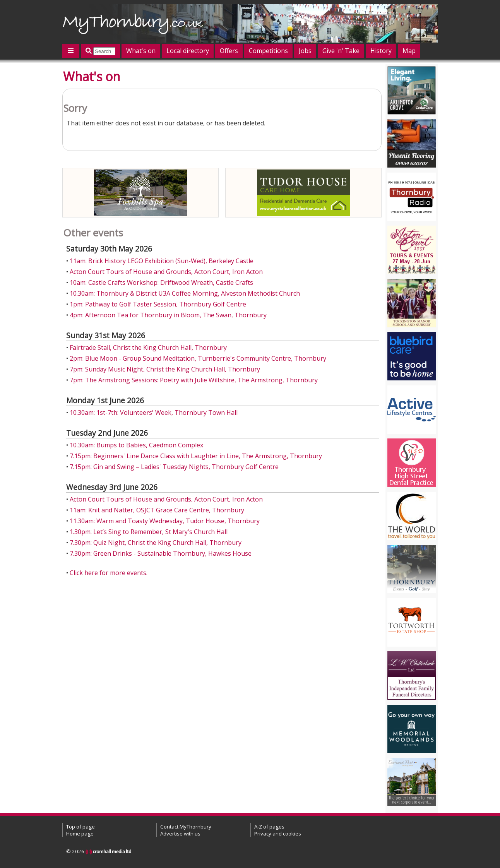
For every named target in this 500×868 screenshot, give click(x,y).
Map (409, 51)
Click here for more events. (109, 573)
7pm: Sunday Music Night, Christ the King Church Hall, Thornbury (165, 369)
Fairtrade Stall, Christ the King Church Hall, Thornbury (148, 348)
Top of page (80, 827)
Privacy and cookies (278, 834)
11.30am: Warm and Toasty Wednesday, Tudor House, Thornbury (165, 521)
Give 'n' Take (341, 51)
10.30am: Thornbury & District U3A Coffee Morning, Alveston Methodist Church (185, 293)
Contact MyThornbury (186, 827)
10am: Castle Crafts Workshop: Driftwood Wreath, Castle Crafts (161, 282)
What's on (141, 51)
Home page (80, 834)
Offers (229, 51)
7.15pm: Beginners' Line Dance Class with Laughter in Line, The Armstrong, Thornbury (196, 456)
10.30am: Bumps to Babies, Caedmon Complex (136, 445)
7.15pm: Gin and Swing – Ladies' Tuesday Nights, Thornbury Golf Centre (174, 467)
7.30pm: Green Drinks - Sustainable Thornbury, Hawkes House (161, 553)
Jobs (305, 51)
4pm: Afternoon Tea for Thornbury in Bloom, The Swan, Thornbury (168, 315)
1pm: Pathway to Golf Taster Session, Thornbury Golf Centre (158, 304)
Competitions (268, 51)
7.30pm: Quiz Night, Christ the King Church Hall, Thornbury (156, 543)
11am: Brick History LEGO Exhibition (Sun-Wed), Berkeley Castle (162, 261)
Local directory (188, 51)
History (381, 51)
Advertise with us (180, 834)
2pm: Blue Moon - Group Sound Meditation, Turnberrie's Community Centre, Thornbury (198, 358)
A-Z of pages (269, 827)
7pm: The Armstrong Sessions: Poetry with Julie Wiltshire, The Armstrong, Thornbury (194, 380)
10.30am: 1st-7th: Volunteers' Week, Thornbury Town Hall (154, 413)
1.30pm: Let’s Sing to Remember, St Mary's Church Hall (149, 532)
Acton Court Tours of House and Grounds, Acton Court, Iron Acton (166, 272)
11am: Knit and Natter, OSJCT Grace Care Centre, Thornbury (157, 510)
